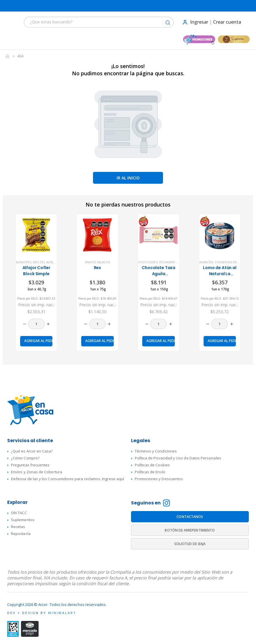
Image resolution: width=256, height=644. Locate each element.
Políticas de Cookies (152, 465)
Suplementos (23, 520)
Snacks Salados (97, 262)
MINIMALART (62, 613)
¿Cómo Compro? (25, 458)
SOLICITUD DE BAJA (190, 544)
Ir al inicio (128, 178)
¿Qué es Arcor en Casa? (32, 451)
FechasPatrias (170, 262)
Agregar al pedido (38, 341)
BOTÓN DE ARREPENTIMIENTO (190, 530)
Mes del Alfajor (45, 262)
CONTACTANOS (190, 517)
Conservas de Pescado (233, 262)
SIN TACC (19, 513)
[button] (11, 22)
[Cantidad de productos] (36, 324)
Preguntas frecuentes (30, 465)
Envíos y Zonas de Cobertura (37, 472)
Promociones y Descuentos (159, 479)
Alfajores (23, 262)
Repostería (21, 534)
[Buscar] (168, 23)
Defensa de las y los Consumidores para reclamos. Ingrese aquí (68, 479)
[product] (36, 235)
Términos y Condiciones (156, 451)
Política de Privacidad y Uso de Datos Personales (178, 458)
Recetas (18, 527)
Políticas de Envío (150, 472)
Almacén (206, 262)
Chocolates (148, 262)
